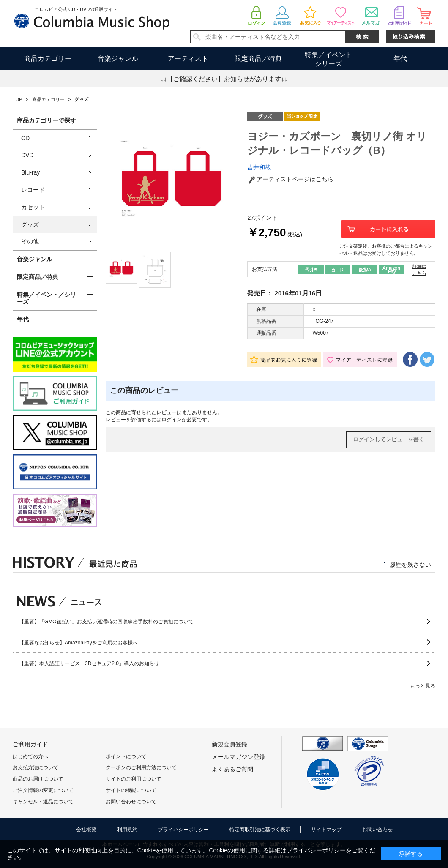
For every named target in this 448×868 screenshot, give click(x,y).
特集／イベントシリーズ (328, 59)
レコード (33, 190)
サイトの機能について (131, 790)
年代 (400, 59)
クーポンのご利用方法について (141, 767)
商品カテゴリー (48, 59)
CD (25, 138)
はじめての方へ (30, 756)
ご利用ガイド (30, 744)
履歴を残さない (410, 565)
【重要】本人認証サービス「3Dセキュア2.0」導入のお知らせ (89, 663)
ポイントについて (126, 756)
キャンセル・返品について (43, 802)
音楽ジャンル (118, 59)
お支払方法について (36, 767)
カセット (33, 207)
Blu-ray (30, 172)
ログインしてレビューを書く (389, 439)
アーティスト (188, 59)
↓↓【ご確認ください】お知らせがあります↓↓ (224, 79)
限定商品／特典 (258, 59)
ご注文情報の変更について (43, 790)
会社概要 (86, 830)
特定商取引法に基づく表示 (260, 830)
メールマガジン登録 (238, 757)
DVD (27, 155)
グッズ (30, 224)
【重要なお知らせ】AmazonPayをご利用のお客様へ (78, 643)
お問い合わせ (377, 830)
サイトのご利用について (134, 779)
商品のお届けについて (38, 779)
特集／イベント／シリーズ (46, 298)
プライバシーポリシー (183, 830)
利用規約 (127, 830)
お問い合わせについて (131, 802)
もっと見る (423, 686)
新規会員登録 (229, 744)
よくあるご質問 (232, 769)
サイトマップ (326, 830)
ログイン (172, 420)
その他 (30, 241)
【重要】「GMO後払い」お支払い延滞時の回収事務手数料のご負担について (106, 622)
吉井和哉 (259, 167)
